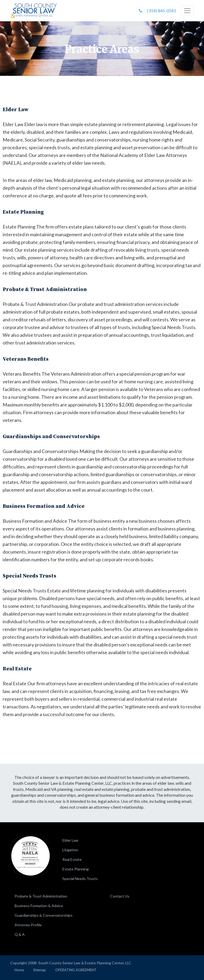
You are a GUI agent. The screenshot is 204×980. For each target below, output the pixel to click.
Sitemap (40, 970)
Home (19, 970)
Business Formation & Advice (39, 906)
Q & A (20, 934)
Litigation (70, 850)
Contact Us (120, 896)
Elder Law (70, 840)
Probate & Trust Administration (41, 896)
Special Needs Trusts (80, 879)
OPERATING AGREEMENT (76, 970)
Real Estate (72, 859)
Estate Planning (76, 869)
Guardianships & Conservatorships (44, 915)
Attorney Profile (28, 925)
